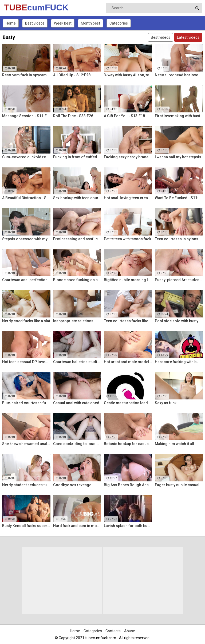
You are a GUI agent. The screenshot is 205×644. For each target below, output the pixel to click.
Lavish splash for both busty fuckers (128, 526)
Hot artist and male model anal (128, 362)
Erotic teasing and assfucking (77, 239)
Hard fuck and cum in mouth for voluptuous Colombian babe (77, 526)
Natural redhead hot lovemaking (179, 75)
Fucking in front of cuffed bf (77, 157)
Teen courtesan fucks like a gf (128, 321)
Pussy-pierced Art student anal (179, 280)
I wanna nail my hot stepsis (178, 157)
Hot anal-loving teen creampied (128, 198)
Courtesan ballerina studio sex (77, 362)
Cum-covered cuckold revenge (26, 157)
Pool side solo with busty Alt (179, 321)
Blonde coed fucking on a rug (77, 280)
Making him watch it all (174, 444)
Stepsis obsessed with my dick (26, 239)
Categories (119, 23)
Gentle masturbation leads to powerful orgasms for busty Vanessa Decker (128, 403)
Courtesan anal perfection (25, 280)
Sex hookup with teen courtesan (77, 198)
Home (11, 23)
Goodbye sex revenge (72, 485)
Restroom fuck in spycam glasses (26, 75)
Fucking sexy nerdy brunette (128, 157)
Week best (63, 23)
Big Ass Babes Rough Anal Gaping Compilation (128, 485)
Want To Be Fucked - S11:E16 (179, 198)
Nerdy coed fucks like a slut (26, 321)
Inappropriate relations (73, 321)
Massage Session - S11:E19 (26, 116)
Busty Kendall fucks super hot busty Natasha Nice (26, 526)
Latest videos (188, 37)
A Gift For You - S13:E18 (124, 116)
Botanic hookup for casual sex (128, 444)
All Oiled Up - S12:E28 (72, 75)
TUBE (18, 7)
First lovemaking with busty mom (179, 116)
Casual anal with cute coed (76, 403)
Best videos (35, 23)
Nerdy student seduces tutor (26, 485)
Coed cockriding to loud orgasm (77, 444)
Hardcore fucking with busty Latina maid (179, 362)
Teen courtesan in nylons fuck (179, 239)
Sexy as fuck (166, 403)
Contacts (113, 631)
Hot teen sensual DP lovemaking (26, 362)
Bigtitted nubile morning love (128, 280)
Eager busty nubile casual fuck (179, 485)
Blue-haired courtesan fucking (26, 403)
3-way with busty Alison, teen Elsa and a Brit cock (128, 75)
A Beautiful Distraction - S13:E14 (26, 198)
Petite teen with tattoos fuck (127, 239)
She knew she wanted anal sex (26, 444)
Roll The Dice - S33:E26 (73, 116)
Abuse (130, 631)
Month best (90, 23)
